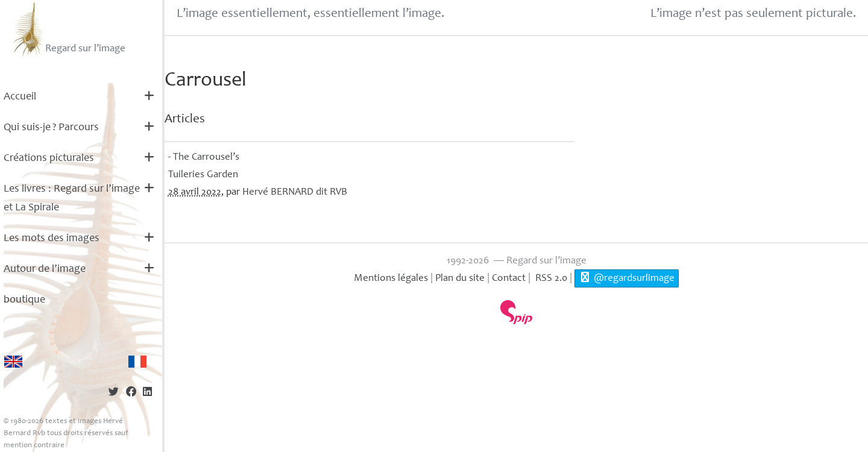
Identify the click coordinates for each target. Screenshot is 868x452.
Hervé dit (295, 193)
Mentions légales (391, 279)
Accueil (20, 97)
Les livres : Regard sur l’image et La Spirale (72, 199)
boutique (24, 300)
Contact (509, 279)
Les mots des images (52, 239)
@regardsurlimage (627, 278)
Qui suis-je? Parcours (51, 128)
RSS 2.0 (550, 279)
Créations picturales (49, 159)
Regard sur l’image (68, 29)
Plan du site (460, 279)
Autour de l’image (45, 269)
